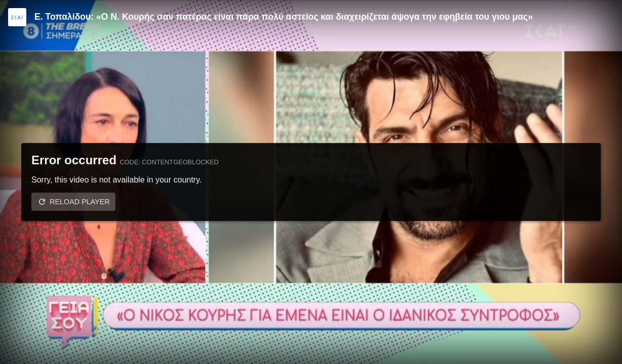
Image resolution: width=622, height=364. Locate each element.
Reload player (80, 202)
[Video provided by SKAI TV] (17, 17)
